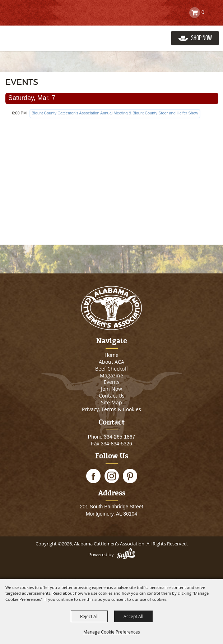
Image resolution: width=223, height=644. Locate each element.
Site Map (111, 402)
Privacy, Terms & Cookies (111, 409)
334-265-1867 (119, 437)
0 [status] (203, 12)
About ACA (111, 362)
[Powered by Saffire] (126, 554)
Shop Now (201, 38)
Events (112, 382)
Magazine (111, 375)
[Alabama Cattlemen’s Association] (40, 31)
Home (111, 355)
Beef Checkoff (112, 369)
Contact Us (112, 396)
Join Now (111, 389)
